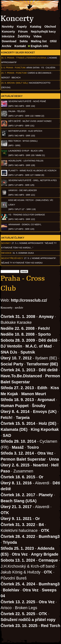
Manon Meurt (34, 394)
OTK (5, 513)
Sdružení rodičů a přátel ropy (28, 620)
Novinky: (6, 243)
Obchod (50, 26)
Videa (37, 36)
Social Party (12, 364)
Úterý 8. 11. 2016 (16, 483)
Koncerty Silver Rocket (18, 52)
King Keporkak (45, 429)
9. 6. (3, 68)
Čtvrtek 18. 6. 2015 (18, 477)
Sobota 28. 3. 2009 (18, 340)
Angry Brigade (45, 554)
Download (9, 41)
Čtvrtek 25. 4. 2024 (18, 584)
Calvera (51, 68)
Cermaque (48, 560)
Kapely (22, 26)
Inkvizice (8, 36)
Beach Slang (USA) (19, 501)
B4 (41, 525)
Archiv (7, 46)
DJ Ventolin (11, 346)
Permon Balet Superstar (23, 459)
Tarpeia (23, 418)
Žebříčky (24, 36)
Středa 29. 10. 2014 (18, 441)
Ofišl (53, 41)
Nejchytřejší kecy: (12, 258)
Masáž (18, 447)
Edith (42, 388)
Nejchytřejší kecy (43, 31)
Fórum (23, 31)
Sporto (44, 334)
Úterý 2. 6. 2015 (15, 465)
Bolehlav (11, 590)
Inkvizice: (7, 253)
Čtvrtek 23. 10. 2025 (19, 626)
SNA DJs (9, 352)
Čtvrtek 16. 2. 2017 (18, 495)
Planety (46, 495)
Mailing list (39, 41)
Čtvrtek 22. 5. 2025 (18, 614)
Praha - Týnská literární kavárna (27, 58)
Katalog (36, 26)
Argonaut (46, 400)
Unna (54, 459)
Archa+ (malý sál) (17, 83)
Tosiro (33, 447)
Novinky (8, 26)
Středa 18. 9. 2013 (17, 400)
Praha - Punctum (16, 68)
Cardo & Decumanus (39, 73)
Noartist (40, 465)
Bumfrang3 (49, 537)
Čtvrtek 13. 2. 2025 (18, 602)
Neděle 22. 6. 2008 (18, 328)
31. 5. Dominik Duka (23, 253)
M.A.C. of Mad (39, 346)
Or (41, 477)
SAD (7, 435)
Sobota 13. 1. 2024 (18, 560)
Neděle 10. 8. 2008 (18, 334)
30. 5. (4, 58)
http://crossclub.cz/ (29, 300)
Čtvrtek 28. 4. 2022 (18, 537)
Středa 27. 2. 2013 (17, 388)
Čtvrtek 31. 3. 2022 (18, 525)
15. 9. (4, 83)
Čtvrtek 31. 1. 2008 (18, 317)
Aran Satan (33, 68)
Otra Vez (45, 453)
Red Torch (51, 626)
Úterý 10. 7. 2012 (16, 358)
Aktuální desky (12, 96)
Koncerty (8, 31)
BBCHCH (16, 78)
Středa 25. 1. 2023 (17, 548)
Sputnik (28, 352)
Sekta (24, 41)
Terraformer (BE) (42, 364)
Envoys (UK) (45, 412)
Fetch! (44, 328)
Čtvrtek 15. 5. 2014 (18, 423)
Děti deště (48, 340)
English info (40, 46)
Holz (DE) (48, 423)
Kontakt (20, 46)
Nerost (5, 78)
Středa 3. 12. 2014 (17, 453)
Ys (43, 68)
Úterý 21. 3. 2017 (16, 507)
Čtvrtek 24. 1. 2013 (18, 370)
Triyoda (10, 542)
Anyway (46, 317)
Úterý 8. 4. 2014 (15, 412)
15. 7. (4, 73)
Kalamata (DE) (14, 429)
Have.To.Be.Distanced (21, 376)
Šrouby (39, 406)
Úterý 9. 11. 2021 (16, 519)
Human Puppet (15, 406)
